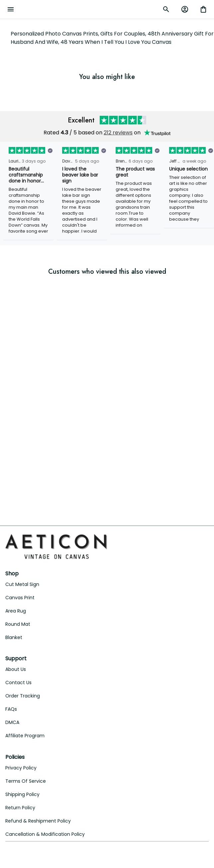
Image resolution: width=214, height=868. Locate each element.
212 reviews (118, 133)
